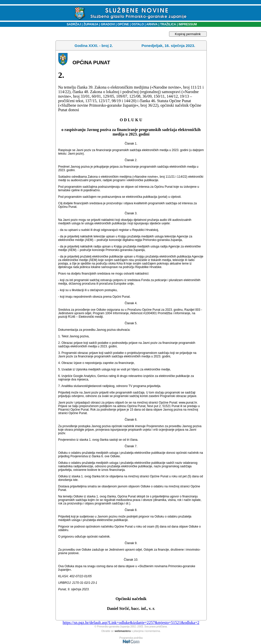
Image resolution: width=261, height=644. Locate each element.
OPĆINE (123, 24)
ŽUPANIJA (91, 24)
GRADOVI (108, 24)
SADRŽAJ (73, 24)
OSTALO (138, 24)
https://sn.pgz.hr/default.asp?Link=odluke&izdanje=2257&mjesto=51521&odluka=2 (131, 623)
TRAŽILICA (168, 24)
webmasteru (123, 631)
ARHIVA (151, 24)
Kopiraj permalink (188, 34)
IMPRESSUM (188, 24)
